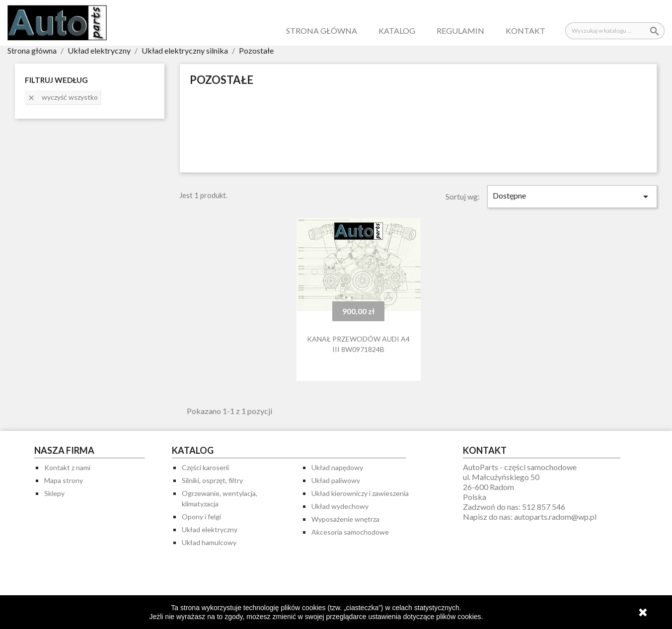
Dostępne (572, 197)
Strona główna (322, 31)
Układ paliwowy (336, 480)
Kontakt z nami (67, 467)
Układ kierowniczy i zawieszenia (360, 493)
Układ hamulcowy (209, 542)
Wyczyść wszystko (63, 97)
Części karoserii (205, 467)
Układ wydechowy (340, 506)
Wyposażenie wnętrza (345, 519)
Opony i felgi (201, 517)
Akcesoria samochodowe (350, 532)
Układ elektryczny (210, 529)
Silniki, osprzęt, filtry (212, 480)
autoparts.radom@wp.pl (555, 517)
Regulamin (460, 31)
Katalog (397, 31)
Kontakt (525, 31)
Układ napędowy (337, 467)
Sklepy (54, 493)
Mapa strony (64, 480)
